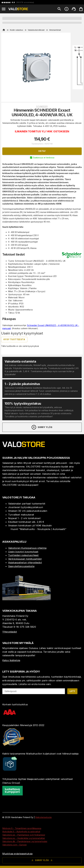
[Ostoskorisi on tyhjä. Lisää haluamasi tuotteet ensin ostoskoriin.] (81, 9)
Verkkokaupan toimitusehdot (25, 559)
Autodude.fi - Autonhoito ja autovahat (21, 832)
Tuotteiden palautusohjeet (23, 555)
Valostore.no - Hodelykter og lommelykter (24, 838)
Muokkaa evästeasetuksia (17, 854)
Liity (72, 691)
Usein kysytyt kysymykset (23, 552)
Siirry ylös (42, 427)
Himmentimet (55, 30)
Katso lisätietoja (11, 660)
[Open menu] (4, 9)
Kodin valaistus (17, 30)
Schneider (42, 106)
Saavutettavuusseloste (21, 566)
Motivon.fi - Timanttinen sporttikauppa (22, 828)
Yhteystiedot (10, 632)
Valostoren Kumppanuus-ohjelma (27, 548)
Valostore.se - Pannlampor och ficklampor (24, 835)
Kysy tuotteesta (14, 339)
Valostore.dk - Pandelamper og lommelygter (25, 841)
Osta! (42, 151)
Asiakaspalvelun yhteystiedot (25, 563)
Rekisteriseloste (43, 817)
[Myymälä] (26, 599)
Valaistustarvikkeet (36, 30)
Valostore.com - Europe (14, 845)
